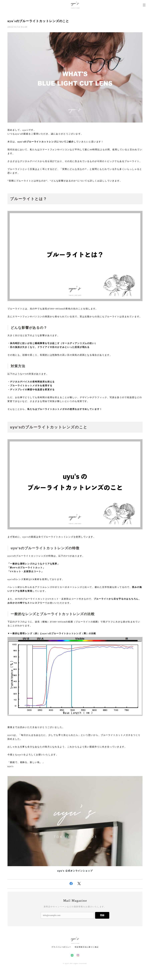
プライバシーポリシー (61, 947)
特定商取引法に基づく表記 (87, 947)
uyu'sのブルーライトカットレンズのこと (38, 21)
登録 (102, 915)
